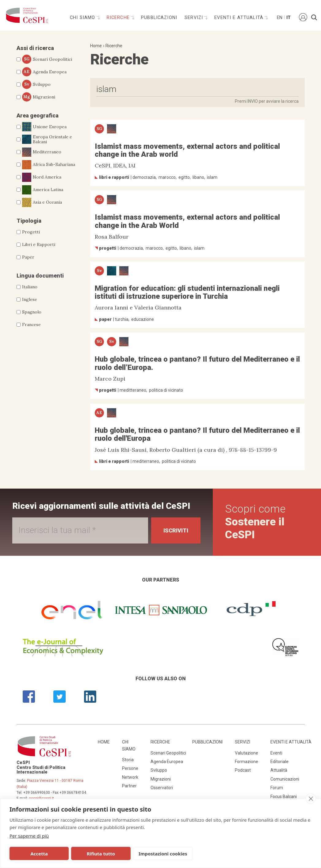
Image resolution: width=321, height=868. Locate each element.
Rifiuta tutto (101, 854)
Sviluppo (36, 84)
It (289, 18)
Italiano (30, 287)
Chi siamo (83, 18)
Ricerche (119, 18)
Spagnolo (32, 312)
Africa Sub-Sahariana (49, 165)
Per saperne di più (29, 836)
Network (130, 777)
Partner (129, 786)
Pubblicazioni (159, 18)
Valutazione (246, 753)
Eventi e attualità (240, 18)
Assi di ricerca (35, 48)
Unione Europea (44, 127)
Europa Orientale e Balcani (47, 140)
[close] (311, 799)
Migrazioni (39, 97)
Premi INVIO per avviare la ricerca (267, 101)
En (279, 18)
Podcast (243, 770)
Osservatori (162, 788)
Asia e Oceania (42, 202)
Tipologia (29, 221)
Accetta (39, 854)
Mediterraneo (42, 152)
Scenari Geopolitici (47, 59)
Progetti (31, 232)
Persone (130, 768)
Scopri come (255, 522)
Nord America (42, 177)
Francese (31, 325)
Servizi (195, 18)
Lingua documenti (40, 276)
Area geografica (38, 115)
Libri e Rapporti (39, 244)
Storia (128, 760)
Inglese (30, 299)
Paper (28, 257)
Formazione (246, 762)
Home (96, 46)
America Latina (43, 190)
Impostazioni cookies (163, 854)
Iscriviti (176, 530)
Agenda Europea (44, 72)
